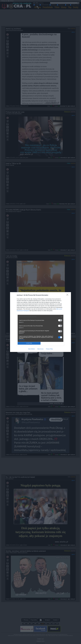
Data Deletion (32, 349)
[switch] (60, 320)
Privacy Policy (49, 349)
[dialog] (40, 322)
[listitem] (40, 317)
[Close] (68, 295)
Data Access (40, 349)
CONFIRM (29, 343)
